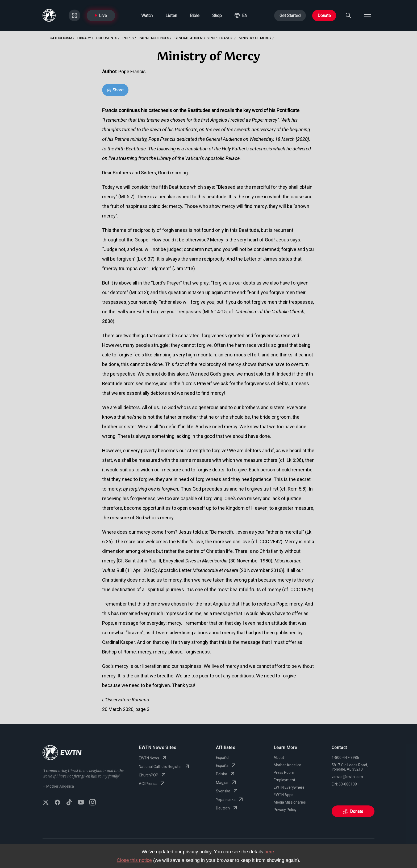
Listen (171, 16)
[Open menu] (368, 15)
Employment (284, 780)
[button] (241, 15)
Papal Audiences (154, 38)
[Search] (348, 15)
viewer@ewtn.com (347, 777)
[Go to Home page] (62, 753)
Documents (107, 38)
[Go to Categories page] (74, 15)
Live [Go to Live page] (101, 16)
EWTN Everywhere (289, 787)
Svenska (227, 791)
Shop (217, 16)
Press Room (284, 772)
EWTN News (153, 758)
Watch (147, 16)
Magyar (227, 783)
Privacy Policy (285, 810)
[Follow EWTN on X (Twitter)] (46, 803)
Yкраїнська (230, 800)
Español (223, 758)
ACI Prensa (152, 784)
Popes (128, 38)
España (226, 766)
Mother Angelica (287, 765)
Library (84, 38)
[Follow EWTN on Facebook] (57, 803)
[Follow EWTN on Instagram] (93, 803)
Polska (226, 774)
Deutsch (227, 808)
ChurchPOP (153, 775)
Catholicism (61, 38)
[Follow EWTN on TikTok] (69, 803)
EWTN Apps (283, 795)
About (279, 758)
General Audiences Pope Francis (204, 38)
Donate (324, 16)
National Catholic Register (165, 767)
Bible (195, 16)
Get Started (290, 16)
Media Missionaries (290, 802)
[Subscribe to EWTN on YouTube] (81, 803)
